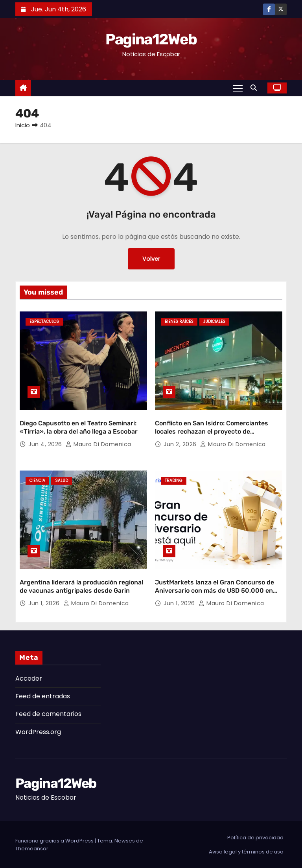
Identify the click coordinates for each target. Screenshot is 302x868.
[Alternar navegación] (238, 88)
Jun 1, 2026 (45, 602)
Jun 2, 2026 (181, 444)
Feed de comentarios (48, 713)
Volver (151, 259)
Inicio (23, 125)
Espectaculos (44, 321)
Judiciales (214, 321)
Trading (174, 481)
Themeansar (32, 848)
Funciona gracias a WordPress (55, 840)
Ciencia (37, 481)
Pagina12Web (151, 39)
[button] (256, 88)
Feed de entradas (43, 695)
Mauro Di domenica (99, 444)
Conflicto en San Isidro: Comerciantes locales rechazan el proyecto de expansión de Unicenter (212, 431)
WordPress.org (38, 731)
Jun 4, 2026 (46, 444)
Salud (62, 481)
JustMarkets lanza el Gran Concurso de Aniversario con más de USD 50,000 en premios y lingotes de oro (215, 590)
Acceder (29, 678)
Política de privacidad (255, 837)
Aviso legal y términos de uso (246, 851)
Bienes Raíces (179, 321)
